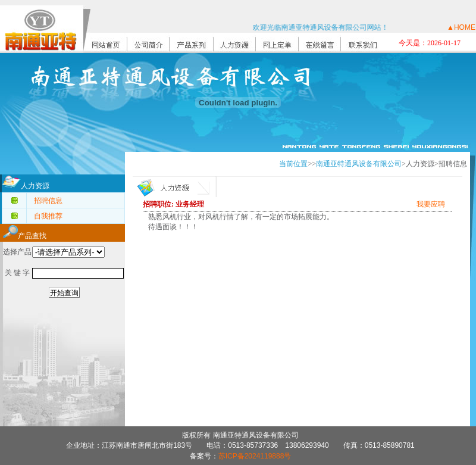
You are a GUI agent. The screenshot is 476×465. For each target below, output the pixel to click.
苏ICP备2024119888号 (255, 456)
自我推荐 (48, 216)
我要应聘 (431, 204)
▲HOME (461, 27)
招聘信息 (48, 201)
